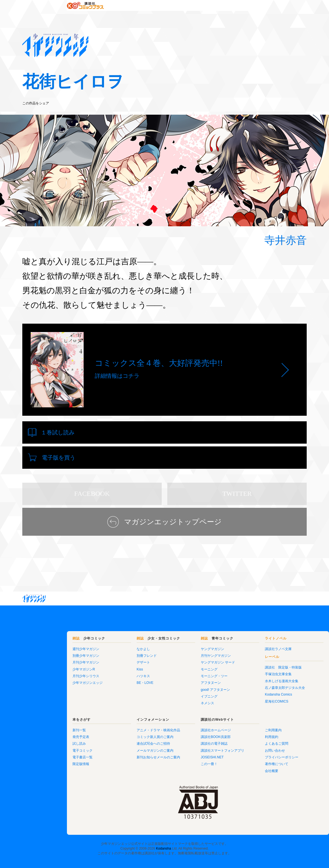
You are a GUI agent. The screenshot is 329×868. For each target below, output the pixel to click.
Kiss (106, 653)
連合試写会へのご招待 (120, 727)
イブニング (176, 680)
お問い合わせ (241, 734)
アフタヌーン (177, 666)
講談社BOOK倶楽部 (182, 720)
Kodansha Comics (245, 678)
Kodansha (163, 832)
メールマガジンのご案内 (122, 734)
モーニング (176, 653)
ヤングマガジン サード (184, 646)
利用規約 (238, 720)
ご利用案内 (240, 713)
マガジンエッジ (34, 582)
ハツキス (110, 659)
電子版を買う (204, 432)
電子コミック (49, 734)
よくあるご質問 (243, 727)
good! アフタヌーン (182, 673)
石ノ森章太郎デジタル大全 (251, 671)
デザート (110, 646)
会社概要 (238, 754)
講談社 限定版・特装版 (250, 651)
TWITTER (237, 477)
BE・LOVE (112, 666)
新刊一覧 (46, 713)
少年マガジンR (50, 653)
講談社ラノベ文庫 (245, 632)
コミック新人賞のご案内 (122, 720)
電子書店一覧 (49, 740)
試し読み (46, 727)
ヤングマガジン (179, 632)
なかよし (110, 632)
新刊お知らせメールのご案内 (125, 740)
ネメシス (174, 686)
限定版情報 (47, 747)
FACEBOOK (92, 477)
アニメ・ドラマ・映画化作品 (125, 713)
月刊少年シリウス (52, 659)
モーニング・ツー (181, 659)
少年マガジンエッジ (54, 666)
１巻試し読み (58, 432)
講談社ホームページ (182, 713)
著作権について (243, 747)
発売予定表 (47, 720)
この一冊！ (176, 747)
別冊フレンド (113, 639)
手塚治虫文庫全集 (245, 657)
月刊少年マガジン (52, 646)
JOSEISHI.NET (179, 740)
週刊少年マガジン (52, 632)
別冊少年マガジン (52, 639)
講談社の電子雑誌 (181, 727)
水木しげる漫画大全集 (248, 664)
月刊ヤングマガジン (182, 639)
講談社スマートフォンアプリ (189, 734)
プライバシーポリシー (248, 740)
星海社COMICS (243, 685)
